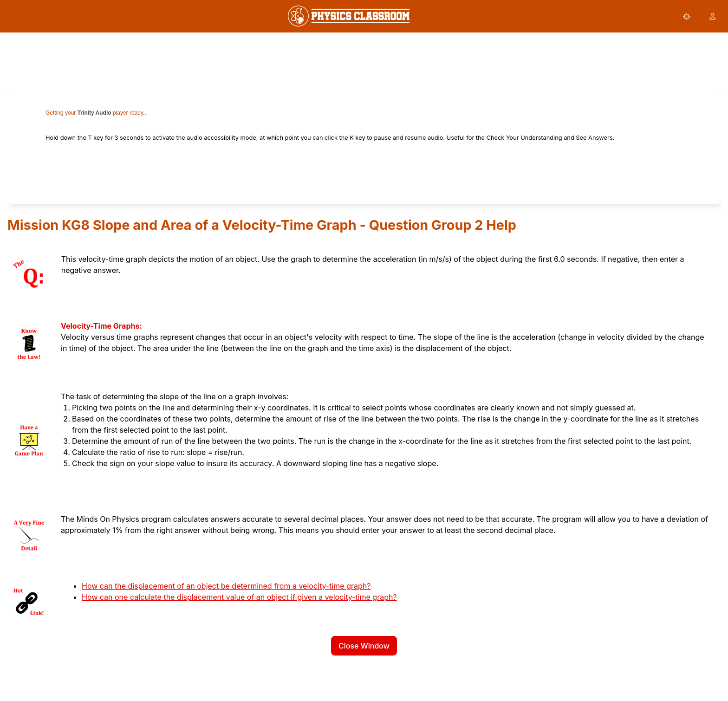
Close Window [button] (364, 646)
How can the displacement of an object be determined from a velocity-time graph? (226, 586)
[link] (349, 16)
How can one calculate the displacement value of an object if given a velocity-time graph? (239, 597)
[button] (687, 16)
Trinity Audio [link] (94, 113)
